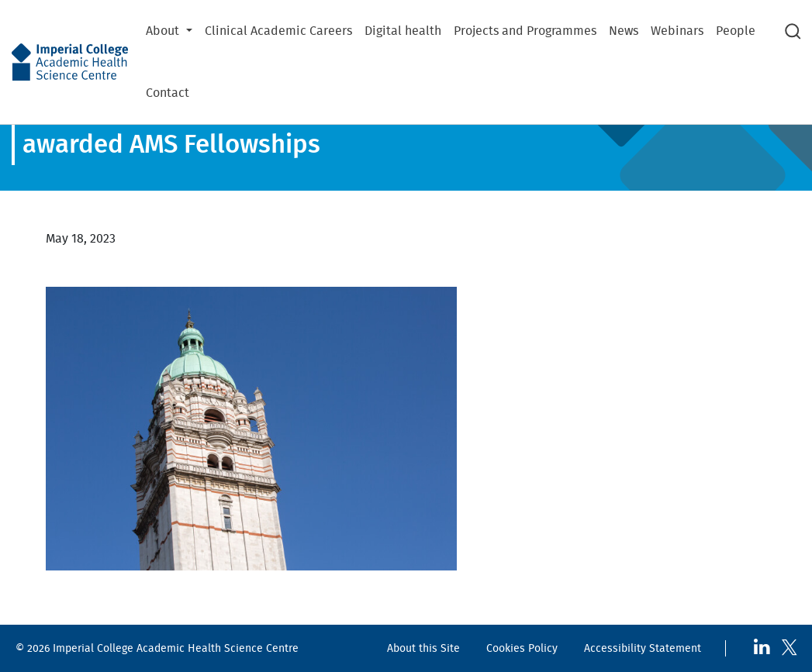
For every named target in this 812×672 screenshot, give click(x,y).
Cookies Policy (522, 648)
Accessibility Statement (643, 648)
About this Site (423, 648)
